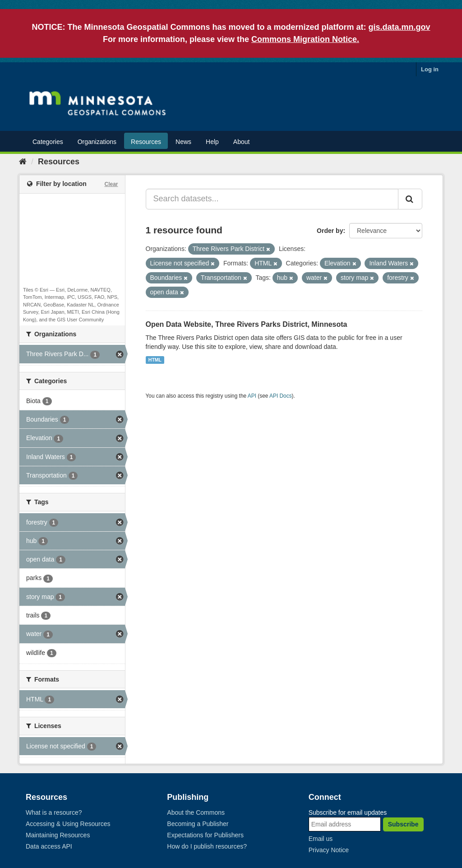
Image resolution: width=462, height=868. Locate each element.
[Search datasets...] (272, 199)
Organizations (97, 142)
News (183, 142)
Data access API (49, 846)
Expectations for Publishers (205, 835)
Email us (321, 839)
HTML (155, 360)
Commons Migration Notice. (305, 39)
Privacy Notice (329, 850)
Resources (146, 142)
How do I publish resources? (207, 846)
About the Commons (196, 812)
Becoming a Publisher (198, 824)
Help (212, 142)
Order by (330, 231)
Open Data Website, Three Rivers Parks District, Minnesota (247, 324)
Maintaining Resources (58, 835)
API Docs (281, 396)
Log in (430, 69)
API (252, 396)
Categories (48, 142)
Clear (111, 184)
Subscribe (403, 824)
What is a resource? (54, 812)
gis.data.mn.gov (400, 27)
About (242, 142)
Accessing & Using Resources (68, 824)
